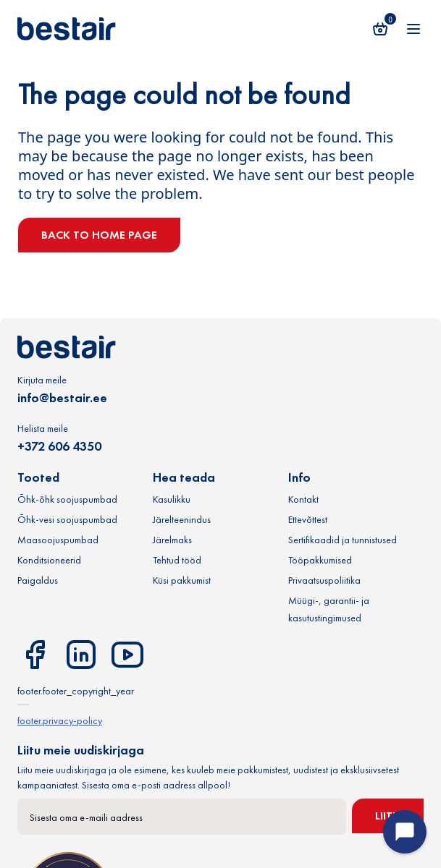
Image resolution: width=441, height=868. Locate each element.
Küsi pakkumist (182, 580)
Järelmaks (172, 540)
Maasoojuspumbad (58, 540)
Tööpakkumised (320, 560)
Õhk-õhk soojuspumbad (67, 499)
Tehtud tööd (177, 560)
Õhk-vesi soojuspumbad (67, 519)
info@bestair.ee (62, 397)
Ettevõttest (308, 519)
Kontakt (303, 499)
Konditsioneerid (49, 560)
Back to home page (99, 235)
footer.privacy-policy (60, 720)
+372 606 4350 (59, 446)
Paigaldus (38, 580)
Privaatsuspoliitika (324, 580)
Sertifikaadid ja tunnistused (343, 540)
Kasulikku (172, 499)
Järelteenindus (182, 519)
